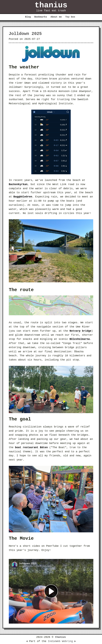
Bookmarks (41, 17)
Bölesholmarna (80, 339)
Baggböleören (23, 197)
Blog (28, 17)
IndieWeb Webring (60, 641)
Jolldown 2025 (25, 34)
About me (56, 17)
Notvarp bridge (80, 331)
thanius (51, 5)
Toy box (70, 17)
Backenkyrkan (18, 184)
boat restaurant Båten (31, 447)
